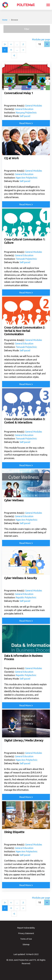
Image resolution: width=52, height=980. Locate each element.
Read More (26, 123)
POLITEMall (26, 5)
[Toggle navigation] (48, 5)
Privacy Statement (26, 933)
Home (5, 20)
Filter (27, 29)
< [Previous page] (11, 44)
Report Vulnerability (26, 928)
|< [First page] (5, 44)
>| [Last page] (14, 55)
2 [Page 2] (23, 44)
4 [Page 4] (11, 50)
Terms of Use (26, 939)
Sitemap (26, 944)
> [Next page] (23, 50)
